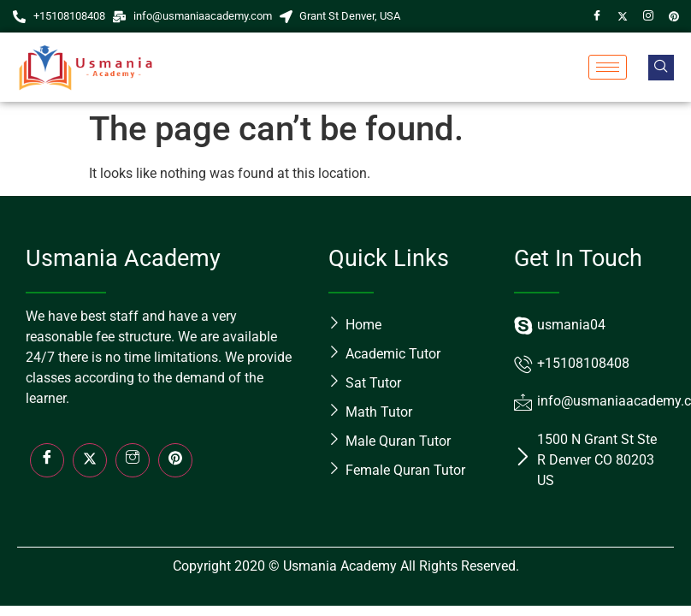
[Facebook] (597, 16)
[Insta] (133, 460)
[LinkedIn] (175, 460)
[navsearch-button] (661, 68)
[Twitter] (623, 16)
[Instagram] (648, 16)
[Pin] (674, 16)
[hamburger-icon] (608, 67)
